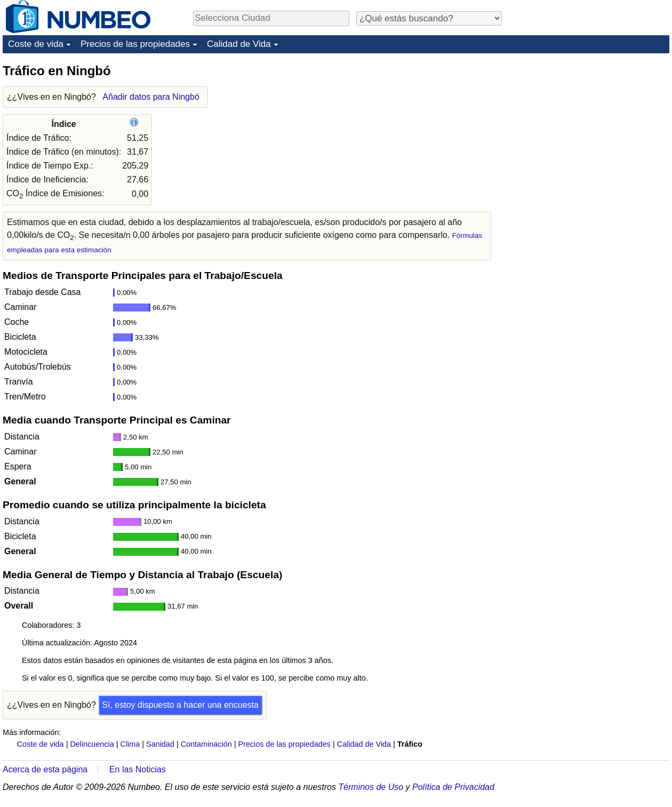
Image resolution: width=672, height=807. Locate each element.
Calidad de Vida (239, 44)
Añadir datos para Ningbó (151, 97)
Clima (130, 744)
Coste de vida (36, 44)
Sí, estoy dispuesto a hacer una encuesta (180, 705)
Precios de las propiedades (135, 44)
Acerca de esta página (45, 769)
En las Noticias (138, 769)
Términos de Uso (371, 787)
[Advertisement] (589, 129)
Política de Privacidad (453, 787)
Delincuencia (92, 744)
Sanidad (160, 744)
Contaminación (206, 744)
